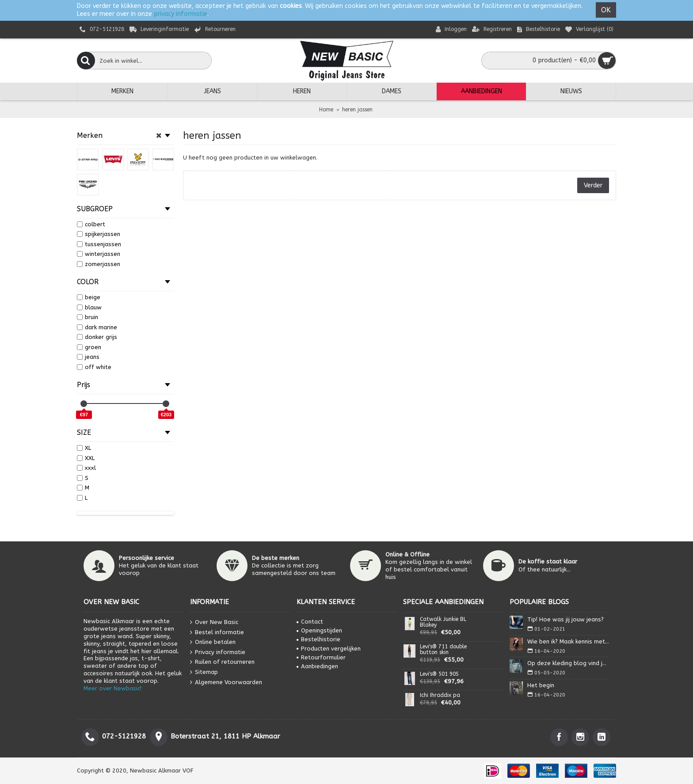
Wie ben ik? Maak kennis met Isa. (568, 641)
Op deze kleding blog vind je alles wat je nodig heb (568, 663)
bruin (88, 317)
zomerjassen (99, 264)
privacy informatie (181, 14)
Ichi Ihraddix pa (440, 695)
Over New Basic (214, 622)
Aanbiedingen (317, 666)
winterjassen (99, 254)
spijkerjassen (99, 234)
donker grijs (97, 337)
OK (606, 10)
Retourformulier (321, 657)
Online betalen (213, 642)
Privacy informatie (218, 652)
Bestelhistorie (318, 639)
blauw (89, 307)
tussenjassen (99, 244)
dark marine (97, 327)
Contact (310, 622)
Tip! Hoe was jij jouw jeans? (565, 619)
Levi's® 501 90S (439, 674)
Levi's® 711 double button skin (443, 650)
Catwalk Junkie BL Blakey (443, 622)
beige (89, 297)
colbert (91, 224)
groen (89, 347)
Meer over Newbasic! (112, 688)
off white (94, 367)
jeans (88, 357)
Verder (593, 185)
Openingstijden (319, 630)
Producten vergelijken (329, 649)
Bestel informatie (217, 632)
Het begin (541, 685)
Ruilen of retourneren (222, 662)
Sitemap (204, 672)
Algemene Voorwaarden (226, 682)
